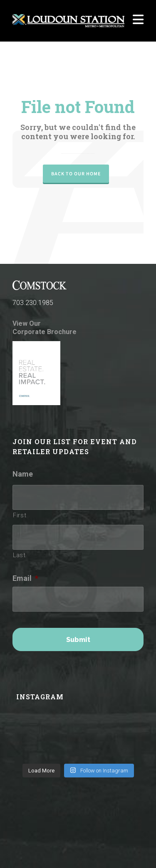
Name (23, 474)
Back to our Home (76, 174)
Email (25, 578)
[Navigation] (138, 21)
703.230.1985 (33, 303)
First (20, 515)
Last (19, 555)
